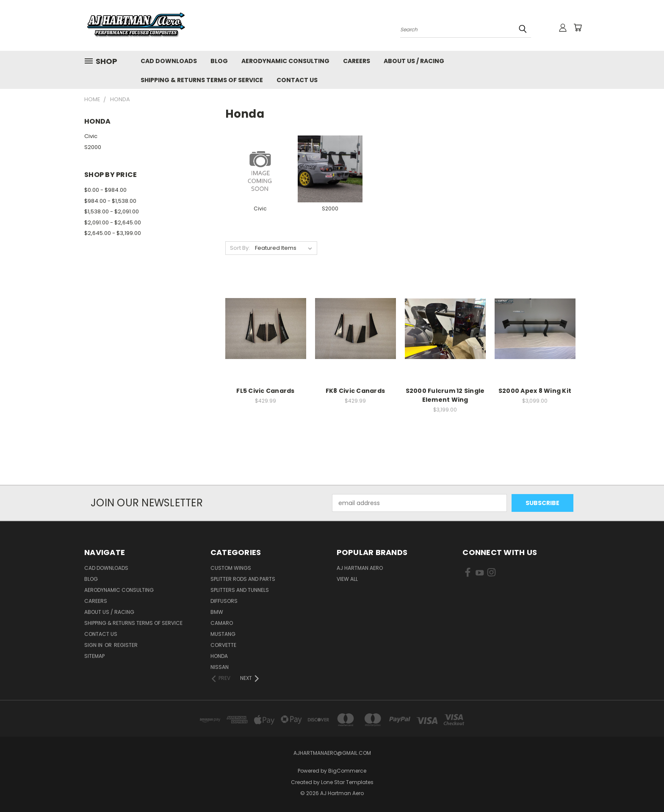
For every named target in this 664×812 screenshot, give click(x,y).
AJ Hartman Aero (360, 568)
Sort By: (240, 248)
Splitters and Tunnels (240, 590)
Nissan (220, 667)
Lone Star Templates (347, 782)
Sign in (94, 645)
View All (347, 579)
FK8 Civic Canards (355, 391)
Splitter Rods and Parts (243, 579)
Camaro (222, 623)
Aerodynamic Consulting (285, 61)
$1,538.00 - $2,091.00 (112, 211)
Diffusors (224, 601)
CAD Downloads (169, 61)
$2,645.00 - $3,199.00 (113, 233)
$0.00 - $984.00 (105, 190)
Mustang (223, 634)
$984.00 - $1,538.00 (110, 201)
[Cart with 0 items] (578, 28)
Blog (219, 61)
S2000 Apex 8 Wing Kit (535, 391)
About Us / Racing (414, 61)
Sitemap (94, 656)
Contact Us (297, 80)
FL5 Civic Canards (265, 391)
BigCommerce (347, 771)
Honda (219, 656)
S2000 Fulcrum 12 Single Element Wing (445, 395)
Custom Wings (231, 568)
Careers (357, 61)
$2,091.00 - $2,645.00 (113, 222)
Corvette (223, 645)
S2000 (93, 147)
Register (126, 645)
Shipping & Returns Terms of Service (202, 80)
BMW (217, 612)
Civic (91, 136)
